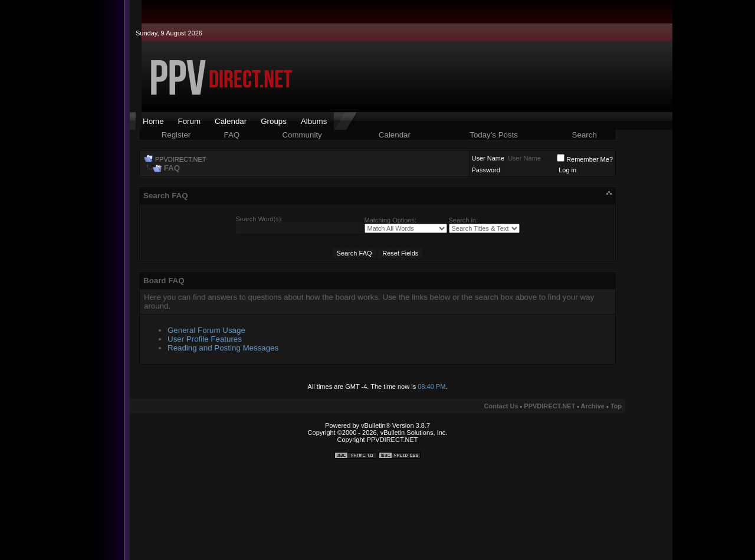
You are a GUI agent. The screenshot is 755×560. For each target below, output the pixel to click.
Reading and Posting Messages (223, 348)
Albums (314, 121)
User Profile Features (205, 339)
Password (486, 170)
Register (176, 135)
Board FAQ (164, 281)
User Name (488, 158)
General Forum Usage (206, 330)
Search (585, 135)
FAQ (232, 135)
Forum (190, 121)
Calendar (231, 121)
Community (303, 135)
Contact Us (501, 406)
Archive (593, 406)
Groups (274, 121)
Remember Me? (585, 159)
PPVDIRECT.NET (181, 159)
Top (616, 406)
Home (153, 121)
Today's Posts (494, 135)
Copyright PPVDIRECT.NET (378, 440)
